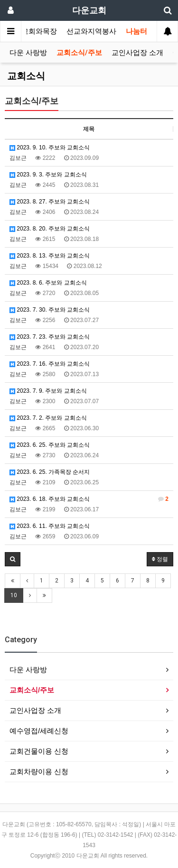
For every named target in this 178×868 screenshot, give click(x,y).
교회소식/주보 (79, 53)
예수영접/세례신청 (39, 731)
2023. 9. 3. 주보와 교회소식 (48, 175)
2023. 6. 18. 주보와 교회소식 (89, 499)
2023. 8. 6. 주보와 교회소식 (48, 283)
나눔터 (136, 31)
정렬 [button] (160, 559)
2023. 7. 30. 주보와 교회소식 (50, 310)
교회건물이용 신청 (39, 751)
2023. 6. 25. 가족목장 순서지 (50, 472)
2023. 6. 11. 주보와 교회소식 (50, 526)
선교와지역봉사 (91, 31)
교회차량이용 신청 (39, 771)
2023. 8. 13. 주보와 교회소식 (50, 256)
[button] (13, 559)
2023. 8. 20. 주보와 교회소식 (50, 229)
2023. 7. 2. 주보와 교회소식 (48, 418)
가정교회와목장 (32, 31)
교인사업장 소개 (137, 53)
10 (14, 595)
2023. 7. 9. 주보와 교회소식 (48, 391)
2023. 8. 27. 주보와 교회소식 (50, 202)
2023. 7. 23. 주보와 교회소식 (50, 337)
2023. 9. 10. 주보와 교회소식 (50, 148)
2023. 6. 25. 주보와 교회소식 (50, 445)
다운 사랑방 (28, 53)
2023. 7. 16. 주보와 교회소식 (50, 364)
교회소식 (26, 76)
